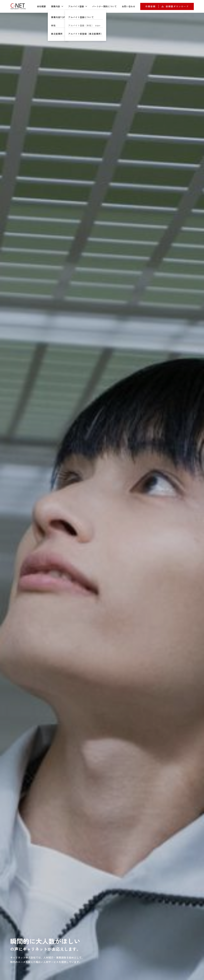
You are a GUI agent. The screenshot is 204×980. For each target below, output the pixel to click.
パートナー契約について (104, 6)
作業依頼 (150, 6)
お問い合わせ (128, 6)
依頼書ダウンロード (175, 6)
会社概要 (41, 6)
